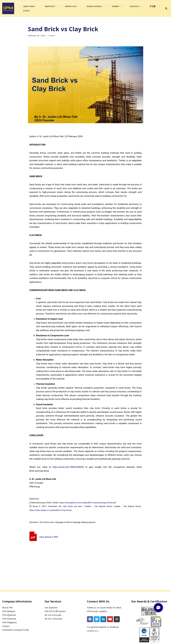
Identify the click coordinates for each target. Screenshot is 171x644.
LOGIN (26, 11)
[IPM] (8, 8)
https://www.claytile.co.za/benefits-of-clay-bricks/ (51, 510)
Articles (52, 36)
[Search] (166, 8)
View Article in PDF (49, 537)
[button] (35, 6)
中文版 (153, 6)
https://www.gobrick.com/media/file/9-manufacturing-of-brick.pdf (88, 503)
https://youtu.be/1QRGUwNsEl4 (68, 467)
